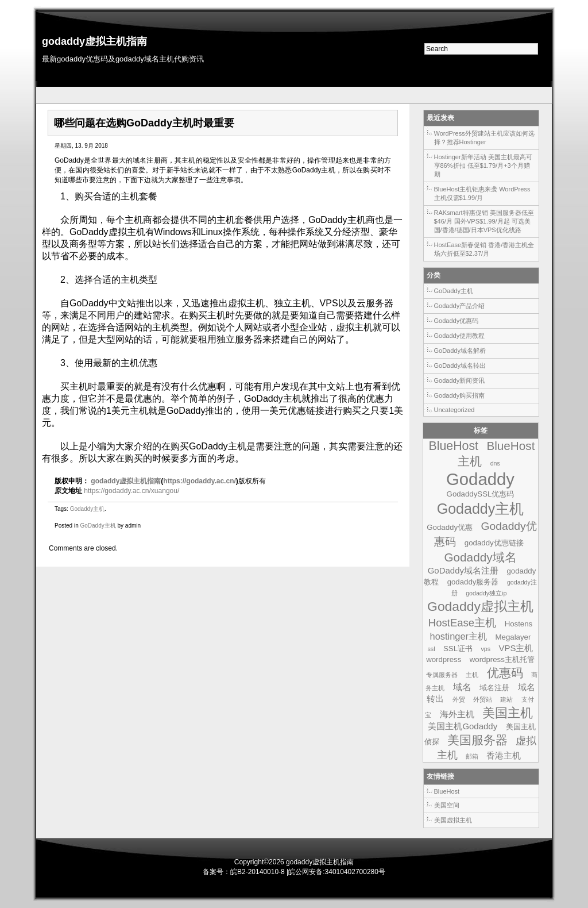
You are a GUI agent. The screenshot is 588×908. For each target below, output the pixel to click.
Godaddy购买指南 (460, 395)
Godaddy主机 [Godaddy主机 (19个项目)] (481, 509)
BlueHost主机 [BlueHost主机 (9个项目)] (496, 453)
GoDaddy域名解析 (460, 351)
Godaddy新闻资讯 (460, 380)
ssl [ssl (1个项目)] (432, 649)
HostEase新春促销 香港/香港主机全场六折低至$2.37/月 (484, 249)
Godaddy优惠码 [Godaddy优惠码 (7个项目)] (485, 534)
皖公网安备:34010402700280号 (337, 872)
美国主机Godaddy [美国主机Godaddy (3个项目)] (463, 726)
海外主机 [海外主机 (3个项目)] (457, 714)
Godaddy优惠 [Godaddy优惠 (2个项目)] (450, 527)
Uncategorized (454, 410)
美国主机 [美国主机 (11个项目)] (508, 713)
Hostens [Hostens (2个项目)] (519, 624)
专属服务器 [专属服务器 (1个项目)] (442, 675)
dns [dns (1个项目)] (495, 463)
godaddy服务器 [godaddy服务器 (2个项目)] (473, 582)
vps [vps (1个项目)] (486, 649)
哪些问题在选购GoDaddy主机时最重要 (144, 123)
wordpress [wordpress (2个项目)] (444, 659)
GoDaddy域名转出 (460, 365)
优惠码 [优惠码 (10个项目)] (505, 673)
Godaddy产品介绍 (460, 306)
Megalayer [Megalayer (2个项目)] (513, 637)
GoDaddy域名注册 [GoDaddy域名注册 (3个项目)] (463, 570)
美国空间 (447, 805)
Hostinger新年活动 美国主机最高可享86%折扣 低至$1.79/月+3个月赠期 (483, 166)
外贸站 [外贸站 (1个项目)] (483, 699)
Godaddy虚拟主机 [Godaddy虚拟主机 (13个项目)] (480, 606)
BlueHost (447, 791)
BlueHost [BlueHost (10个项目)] (454, 446)
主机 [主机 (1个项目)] (472, 675)
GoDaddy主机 (98, 526)
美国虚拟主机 (453, 820)
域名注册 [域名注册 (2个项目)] (494, 688)
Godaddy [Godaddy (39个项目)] (480, 479)
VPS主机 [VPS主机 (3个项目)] (516, 648)
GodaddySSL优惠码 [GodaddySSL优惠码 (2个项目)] (481, 494)
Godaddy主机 (88, 509)
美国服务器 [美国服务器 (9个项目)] (477, 740)
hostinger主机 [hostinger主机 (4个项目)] (459, 636)
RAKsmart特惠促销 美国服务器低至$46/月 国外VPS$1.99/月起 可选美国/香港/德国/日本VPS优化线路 (484, 221)
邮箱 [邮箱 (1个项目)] (472, 756)
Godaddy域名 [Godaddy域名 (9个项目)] (480, 557)
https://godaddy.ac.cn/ (199, 481)
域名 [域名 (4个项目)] (462, 687)
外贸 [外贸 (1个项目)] (459, 699)
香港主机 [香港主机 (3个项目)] (504, 755)
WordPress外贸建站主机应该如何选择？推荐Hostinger (484, 138)
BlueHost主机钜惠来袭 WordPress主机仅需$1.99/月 (482, 193)
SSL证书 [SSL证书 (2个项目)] (458, 649)
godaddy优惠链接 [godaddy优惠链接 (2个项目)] (494, 543)
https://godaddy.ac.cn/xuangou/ (131, 491)
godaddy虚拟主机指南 (94, 41)
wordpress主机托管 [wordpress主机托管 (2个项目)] (502, 659)
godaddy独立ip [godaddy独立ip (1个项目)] (486, 593)
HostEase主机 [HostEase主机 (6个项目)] (462, 623)
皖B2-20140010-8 (258, 872)
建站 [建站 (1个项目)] (506, 699)
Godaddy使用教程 (460, 336)
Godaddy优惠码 (457, 321)
